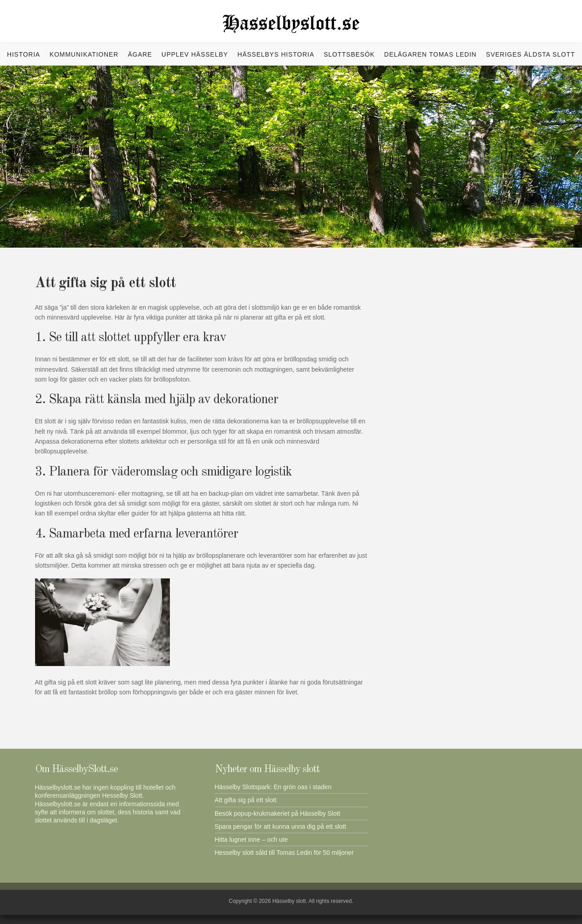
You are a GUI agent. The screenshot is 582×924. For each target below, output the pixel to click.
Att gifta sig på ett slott (246, 800)
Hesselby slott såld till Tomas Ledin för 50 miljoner (284, 853)
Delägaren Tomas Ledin (431, 54)
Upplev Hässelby (195, 54)
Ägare (140, 54)
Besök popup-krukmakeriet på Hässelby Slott (278, 813)
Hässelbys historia (276, 54)
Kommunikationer (84, 54)
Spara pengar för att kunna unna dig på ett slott (281, 826)
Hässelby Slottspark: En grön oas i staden (273, 787)
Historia (24, 54)
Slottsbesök (349, 54)
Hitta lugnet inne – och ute (251, 840)
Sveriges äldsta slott (530, 54)
